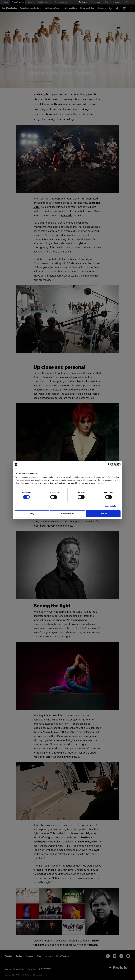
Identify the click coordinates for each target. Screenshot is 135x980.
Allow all (103, 514)
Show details (110, 506)
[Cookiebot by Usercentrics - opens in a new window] (110, 464)
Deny (32, 514)
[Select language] (83, 2)
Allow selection (67, 514)
